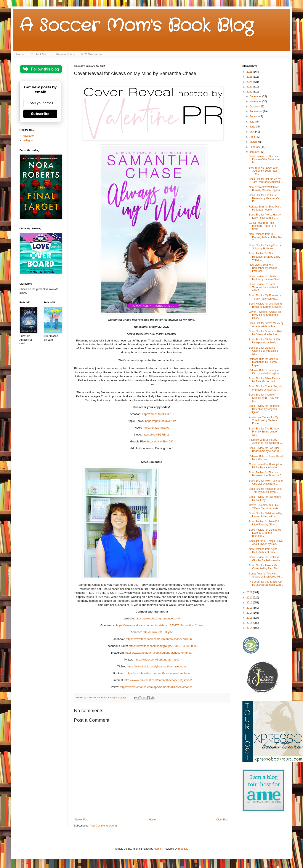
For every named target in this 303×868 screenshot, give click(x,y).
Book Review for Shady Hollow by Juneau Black (264, 278)
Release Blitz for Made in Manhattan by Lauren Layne (263, 362)
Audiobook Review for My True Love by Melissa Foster (264, 420)
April (252, 137)
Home (20, 54)
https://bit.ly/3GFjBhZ (156, 435)
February (255, 147)
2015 (250, 623)
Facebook (28, 136)
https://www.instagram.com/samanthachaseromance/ (158, 653)
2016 (250, 618)
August (254, 116)
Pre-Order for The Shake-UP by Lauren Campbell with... (266, 583)
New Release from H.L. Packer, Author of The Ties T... (266, 237)
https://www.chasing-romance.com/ (157, 618)
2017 (250, 613)
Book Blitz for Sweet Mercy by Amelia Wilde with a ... (266, 325)
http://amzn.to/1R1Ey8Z (157, 632)
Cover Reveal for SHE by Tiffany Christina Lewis (264, 507)
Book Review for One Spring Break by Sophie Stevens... (266, 305)
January (255, 152)
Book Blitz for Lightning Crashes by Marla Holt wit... (263, 351)
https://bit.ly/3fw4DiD (160, 441)
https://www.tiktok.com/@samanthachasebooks (156, 666)
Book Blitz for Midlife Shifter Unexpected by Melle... (265, 341)
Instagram (28, 140)
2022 (250, 92)
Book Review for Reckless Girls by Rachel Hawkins (265, 559)
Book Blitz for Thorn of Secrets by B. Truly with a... (264, 398)
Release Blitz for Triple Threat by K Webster (266, 458)
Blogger (183, 849)
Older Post (222, 820)
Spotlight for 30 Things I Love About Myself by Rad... (266, 542)
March (254, 142)
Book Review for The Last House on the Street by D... (266, 474)
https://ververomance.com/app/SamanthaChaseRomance (156, 687)
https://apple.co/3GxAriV (160, 421)
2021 (250, 592)
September (256, 112)
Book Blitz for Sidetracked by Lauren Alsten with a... (265, 515)
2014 (250, 628)
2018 (250, 608)
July (252, 122)
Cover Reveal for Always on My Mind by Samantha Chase (265, 315)
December (256, 96)
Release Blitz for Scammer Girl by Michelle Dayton (264, 372)
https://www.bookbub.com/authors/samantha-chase (158, 673)
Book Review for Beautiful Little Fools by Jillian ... (264, 523)
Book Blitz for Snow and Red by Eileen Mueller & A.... (265, 333)
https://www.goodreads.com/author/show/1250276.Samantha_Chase (159, 625)
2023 (250, 87)
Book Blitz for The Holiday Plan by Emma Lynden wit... (264, 432)
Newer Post (82, 820)
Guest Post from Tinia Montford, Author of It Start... (263, 226)
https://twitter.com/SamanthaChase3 (156, 660)
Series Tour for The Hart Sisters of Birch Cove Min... (266, 575)
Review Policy (65, 54)
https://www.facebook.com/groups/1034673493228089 (163, 646)
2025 (250, 77)
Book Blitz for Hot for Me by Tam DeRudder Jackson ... (266, 180)
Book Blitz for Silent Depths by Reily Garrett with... (265, 380)
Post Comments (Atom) (103, 826)
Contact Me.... (40, 54)
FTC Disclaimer (92, 54)
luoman (158, 849)
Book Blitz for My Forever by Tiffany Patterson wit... (265, 297)
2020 (250, 598)
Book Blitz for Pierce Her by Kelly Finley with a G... (265, 216)
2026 (250, 72)
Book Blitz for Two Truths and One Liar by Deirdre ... (266, 482)
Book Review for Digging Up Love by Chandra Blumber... (265, 533)
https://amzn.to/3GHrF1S (158, 414)
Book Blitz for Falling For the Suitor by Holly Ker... (265, 247)
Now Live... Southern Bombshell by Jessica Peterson (263, 268)
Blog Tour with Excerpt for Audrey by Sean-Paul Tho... (264, 171)
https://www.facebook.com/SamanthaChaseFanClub (158, 639)
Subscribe (40, 114)
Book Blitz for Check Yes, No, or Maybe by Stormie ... (266, 388)
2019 (250, 603)
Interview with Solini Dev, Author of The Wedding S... (266, 441)
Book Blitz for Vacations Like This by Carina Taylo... (265, 490)
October (255, 107)
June (253, 127)
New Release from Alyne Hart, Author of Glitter (263, 550)
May (252, 132)
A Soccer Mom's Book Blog (136, 26)
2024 (250, 82)
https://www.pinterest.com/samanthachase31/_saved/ (158, 680)
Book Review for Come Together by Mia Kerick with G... (264, 287)
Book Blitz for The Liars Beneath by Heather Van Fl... (265, 198)
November (256, 101)
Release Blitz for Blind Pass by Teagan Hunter (265, 208)
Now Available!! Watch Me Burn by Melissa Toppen (264, 189)
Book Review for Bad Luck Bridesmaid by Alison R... (265, 450)
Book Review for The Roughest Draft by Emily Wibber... (265, 257)
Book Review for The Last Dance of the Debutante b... (264, 159)
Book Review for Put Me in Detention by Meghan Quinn (264, 409)
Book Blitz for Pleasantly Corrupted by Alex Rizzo (265, 567)
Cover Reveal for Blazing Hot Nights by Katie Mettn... (266, 466)
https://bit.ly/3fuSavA (156, 428)
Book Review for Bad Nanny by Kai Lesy (265, 498)
